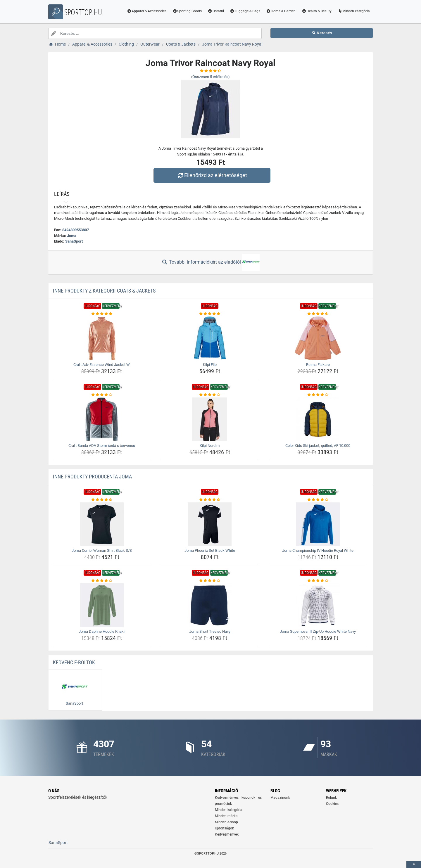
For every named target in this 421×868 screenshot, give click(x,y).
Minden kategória (354, 11)
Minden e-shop (226, 822)
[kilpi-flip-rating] (210, 314)
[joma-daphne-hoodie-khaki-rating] (102, 581)
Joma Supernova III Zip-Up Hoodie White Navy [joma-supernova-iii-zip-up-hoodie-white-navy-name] (318, 631)
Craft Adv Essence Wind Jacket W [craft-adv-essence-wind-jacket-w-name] (102, 365)
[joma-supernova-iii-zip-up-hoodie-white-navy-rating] (318, 581)
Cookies (332, 804)
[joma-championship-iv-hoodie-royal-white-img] (318, 524)
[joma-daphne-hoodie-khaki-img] (102, 605)
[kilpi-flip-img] (210, 338)
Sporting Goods (187, 11)
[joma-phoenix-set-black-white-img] (210, 524)
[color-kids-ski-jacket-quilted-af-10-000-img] (318, 419)
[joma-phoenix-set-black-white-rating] (210, 500)
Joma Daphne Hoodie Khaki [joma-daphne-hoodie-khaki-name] (102, 631)
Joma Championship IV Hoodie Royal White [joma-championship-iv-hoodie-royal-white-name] (318, 550)
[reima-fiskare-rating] (318, 314)
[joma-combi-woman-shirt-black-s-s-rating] (102, 500)
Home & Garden (281, 11)
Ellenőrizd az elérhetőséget (212, 175)
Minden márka (226, 816)
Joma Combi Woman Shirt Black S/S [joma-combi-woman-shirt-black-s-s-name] (102, 550)
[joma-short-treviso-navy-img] (210, 605)
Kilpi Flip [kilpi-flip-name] (210, 365)
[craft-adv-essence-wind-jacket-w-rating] (102, 314)
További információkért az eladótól (210, 262)
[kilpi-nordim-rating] (210, 395)
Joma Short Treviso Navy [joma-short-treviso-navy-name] (210, 631)
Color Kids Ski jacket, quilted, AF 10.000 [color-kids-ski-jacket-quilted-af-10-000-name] (318, 446)
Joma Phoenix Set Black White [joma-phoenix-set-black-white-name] (210, 550)
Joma (72, 236)
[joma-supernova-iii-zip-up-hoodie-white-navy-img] (318, 605)
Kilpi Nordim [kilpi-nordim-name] (210, 446)
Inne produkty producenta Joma (92, 477)
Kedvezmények (227, 834)
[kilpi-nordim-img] (210, 419)
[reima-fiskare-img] (318, 338)
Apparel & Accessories (147, 11)
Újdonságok (224, 828)
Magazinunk (280, 798)
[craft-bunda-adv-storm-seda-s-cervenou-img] (102, 419)
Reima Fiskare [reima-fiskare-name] (318, 365)
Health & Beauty (316, 11)
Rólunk (331, 798)
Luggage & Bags (245, 11)
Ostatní (216, 11)
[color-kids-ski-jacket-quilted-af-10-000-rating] (318, 395)
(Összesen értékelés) (210, 77)
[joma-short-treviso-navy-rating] (210, 581)
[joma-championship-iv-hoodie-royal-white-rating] (318, 500)
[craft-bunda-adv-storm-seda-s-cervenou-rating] (102, 395)
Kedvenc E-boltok (74, 662)
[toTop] (414, 865)
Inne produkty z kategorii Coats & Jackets (104, 291)
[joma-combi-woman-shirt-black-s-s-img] (102, 524)
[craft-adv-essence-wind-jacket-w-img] (102, 338)
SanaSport (74, 241)
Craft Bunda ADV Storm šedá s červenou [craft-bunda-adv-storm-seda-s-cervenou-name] (102, 446)
